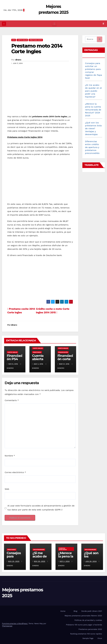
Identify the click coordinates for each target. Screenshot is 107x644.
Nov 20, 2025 (40, 561)
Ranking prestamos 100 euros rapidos (86, 634)
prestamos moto (36, 40)
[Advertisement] (40, 93)
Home (63, 611)
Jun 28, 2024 (91, 561)
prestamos (37, 352)
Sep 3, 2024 (65, 561)
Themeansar (7, 626)
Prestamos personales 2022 (90, 629)
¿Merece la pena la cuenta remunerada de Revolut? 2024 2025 (93, 110)
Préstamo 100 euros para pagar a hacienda (84, 625)
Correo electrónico (15, 472)
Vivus (100, 638)
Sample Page (88, 638)
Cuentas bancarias (63, 549)
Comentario (12, 400)
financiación (63, 352)
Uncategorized (39, 550)
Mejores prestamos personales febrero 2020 (83, 616)
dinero (18, 60)
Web (7, 489)
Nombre (10, 456)
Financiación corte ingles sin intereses (65, 361)
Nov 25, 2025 (14, 561)
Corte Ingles (22, 40)
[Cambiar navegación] (54, 24)
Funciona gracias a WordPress (15, 624)
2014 (14, 40)
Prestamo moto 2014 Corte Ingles (37, 49)
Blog (75, 611)
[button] (103, 24)
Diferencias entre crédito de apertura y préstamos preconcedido (92, 147)
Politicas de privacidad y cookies (88, 620)
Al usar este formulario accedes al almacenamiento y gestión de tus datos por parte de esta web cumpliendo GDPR (41, 508)
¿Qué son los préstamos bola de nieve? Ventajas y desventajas (93, 128)
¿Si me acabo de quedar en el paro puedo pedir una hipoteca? (93, 91)
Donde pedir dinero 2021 (92, 611)
